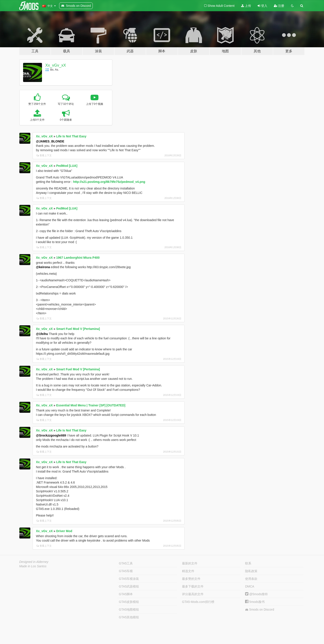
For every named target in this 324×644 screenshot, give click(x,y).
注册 (279, 6)
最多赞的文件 (191, 579)
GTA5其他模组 (129, 617)
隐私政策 (251, 571)
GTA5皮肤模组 (129, 602)
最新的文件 (190, 563)
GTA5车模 (126, 571)
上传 (246, 6)
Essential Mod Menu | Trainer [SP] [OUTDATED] (91, 405)
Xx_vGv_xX (56, 65)
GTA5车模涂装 (129, 579)
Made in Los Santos (33, 566)
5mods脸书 (255, 602)
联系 (248, 563)
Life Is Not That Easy (71, 136)
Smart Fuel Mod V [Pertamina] (78, 329)
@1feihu (42, 334)
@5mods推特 (256, 594)
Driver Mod (64, 531)
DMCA (250, 586)
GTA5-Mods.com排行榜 (198, 602)
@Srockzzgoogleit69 (51, 435)
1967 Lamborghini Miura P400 (78, 258)
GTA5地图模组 (129, 609)
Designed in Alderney (34, 562)
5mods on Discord (260, 610)
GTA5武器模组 (129, 586)
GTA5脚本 (126, 594)
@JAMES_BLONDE (50, 141)
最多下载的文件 (193, 586)
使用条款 (251, 579)
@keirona (43, 267)
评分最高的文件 (193, 594)
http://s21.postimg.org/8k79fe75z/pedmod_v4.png (109, 182)
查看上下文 (44, 155)
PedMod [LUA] (67, 166)
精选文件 (188, 571)
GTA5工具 (126, 563)
